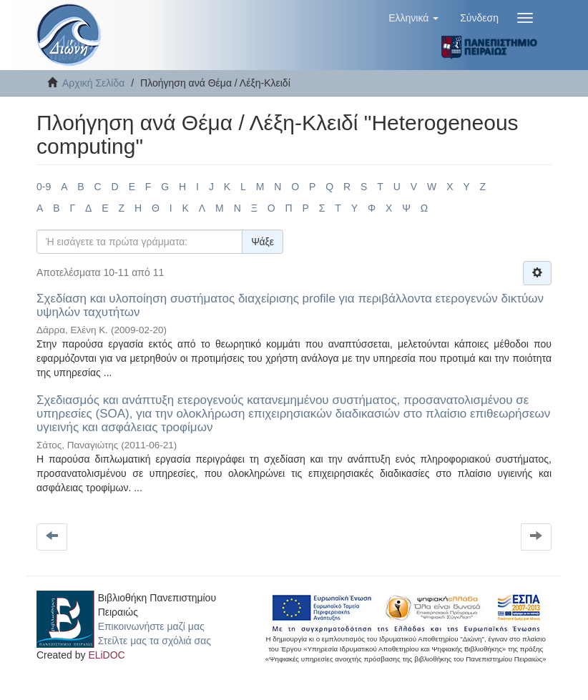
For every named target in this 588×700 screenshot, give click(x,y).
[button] (413, 18)
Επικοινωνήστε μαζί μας (151, 626)
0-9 (44, 187)
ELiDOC (106, 655)
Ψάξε (263, 242)
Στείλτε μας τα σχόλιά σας (155, 641)
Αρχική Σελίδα (93, 83)
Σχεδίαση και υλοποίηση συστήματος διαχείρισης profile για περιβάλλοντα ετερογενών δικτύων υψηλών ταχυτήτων (290, 305)
